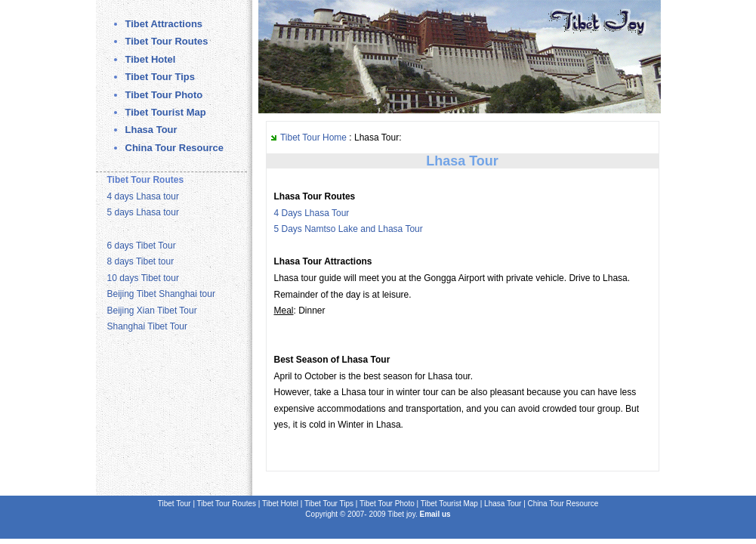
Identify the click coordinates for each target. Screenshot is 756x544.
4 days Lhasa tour (143, 196)
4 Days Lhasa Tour (312, 213)
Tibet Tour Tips (160, 77)
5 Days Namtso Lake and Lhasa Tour (349, 229)
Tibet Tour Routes (167, 41)
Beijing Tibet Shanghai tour (161, 294)
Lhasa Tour (151, 130)
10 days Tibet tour (143, 278)
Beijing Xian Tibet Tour (152, 311)
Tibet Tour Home (314, 138)
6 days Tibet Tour (142, 246)
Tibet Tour (176, 504)
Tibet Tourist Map (166, 112)
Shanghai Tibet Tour (148, 326)
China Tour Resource (175, 148)
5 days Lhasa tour (143, 212)
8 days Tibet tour (141, 261)
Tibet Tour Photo (164, 95)
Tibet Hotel (151, 59)
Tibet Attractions (164, 24)
